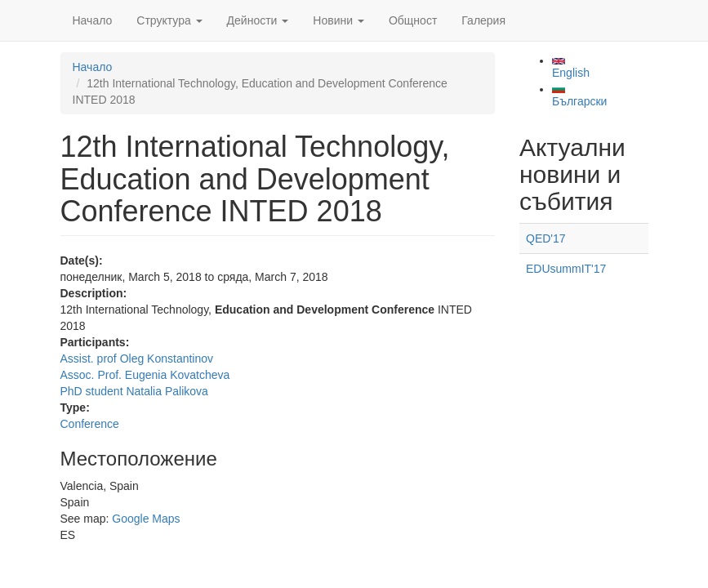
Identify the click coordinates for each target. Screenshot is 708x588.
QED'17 (546, 238)
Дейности (258, 20)
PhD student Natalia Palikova (134, 391)
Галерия (483, 20)
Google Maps (146, 519)
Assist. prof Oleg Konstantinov (137, 359)
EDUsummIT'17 (566, 269)
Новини (338, 20)
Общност (413, 20)
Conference (90, 424)
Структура (169, 20)
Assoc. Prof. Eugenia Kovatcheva (145, 375)
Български (579, 96)
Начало (93, 20)
